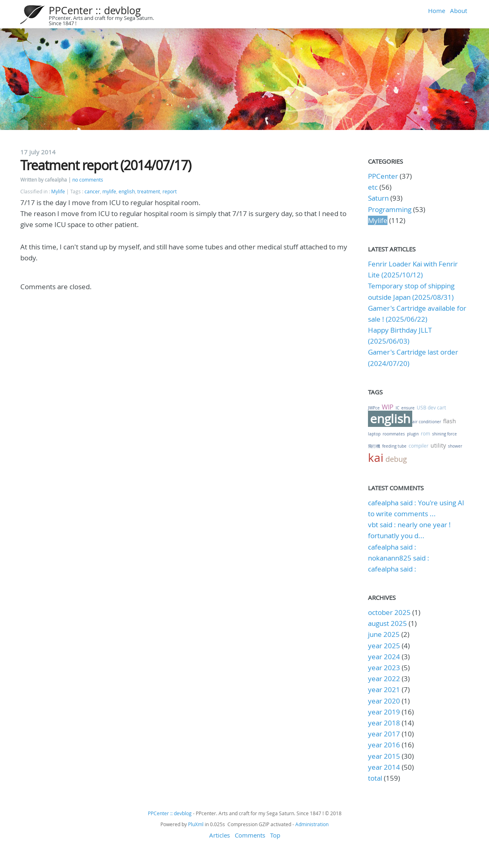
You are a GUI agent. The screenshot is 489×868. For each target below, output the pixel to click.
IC (397, 408)
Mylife (58, 192)
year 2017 (384, 734)
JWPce (374, 408)
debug (396, 459)
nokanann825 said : (399, 558)
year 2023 (384, 668)
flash (450, 421)
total (376, 778)
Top (275, 835)
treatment (149, 192)
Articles (220, 835)
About (459, 11)
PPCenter (383, 176)
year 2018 (384, 723)
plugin (413, 434)
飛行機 (374, 446)
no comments (88, 180)
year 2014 (384, 767)
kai (376, 458)
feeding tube (394, 446)
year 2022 (384, 679)
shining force (445, 434)
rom (425, 433)
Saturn (378, 198)
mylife (109, 192)
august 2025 (387, 623)
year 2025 (384, 646)
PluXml (196, 824)
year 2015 (384, 756)
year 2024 (384, 657)
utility (438, 445)
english (127, 192)
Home (437, 11)
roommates (394, 434)
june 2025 (384, 634)
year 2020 (384, 701)
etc (373, 187)
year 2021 (384, 689)
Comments (250, 835)
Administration (312, 824)
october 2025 (389, 612)
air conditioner (427, 422)
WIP (388, 407)
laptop (374, 434)
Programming (390, 209)
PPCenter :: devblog (95, 10)
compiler (419, 446)
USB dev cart (431, 407)
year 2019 (384, 712)
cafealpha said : (392, 547)
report (170, 192)
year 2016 (384, 745)
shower (455, 446)
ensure (408, 408)
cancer (92, 192)
